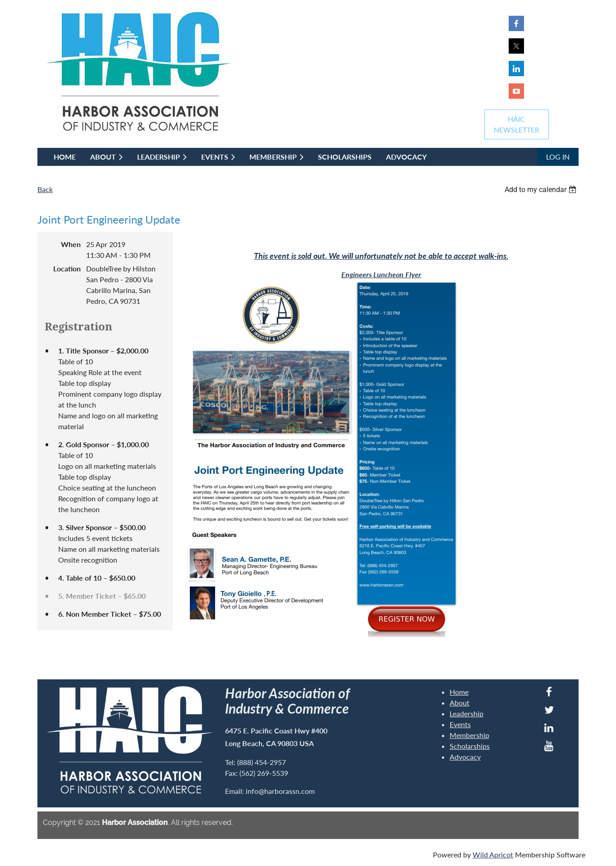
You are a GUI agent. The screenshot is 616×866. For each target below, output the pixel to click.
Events (460, 724)
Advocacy (465, 757)
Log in (558, 157)
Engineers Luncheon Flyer (381, 274)
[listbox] (542, 190)
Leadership (467, 713)
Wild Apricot (493, 855)
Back (45, 189)
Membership (469, 735)
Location (67, 268)
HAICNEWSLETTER (517, 124)
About (460, 703)
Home (459, 692)
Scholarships (470, 746)
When (71, 244)
